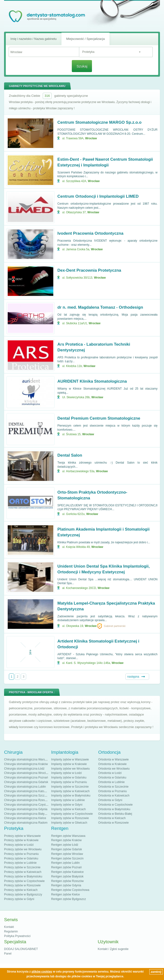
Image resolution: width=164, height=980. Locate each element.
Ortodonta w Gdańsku (112, 778)
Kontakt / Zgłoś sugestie (113, 949)
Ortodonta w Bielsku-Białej (115, 814)
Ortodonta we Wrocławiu (114, 769)
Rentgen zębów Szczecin (67, 858)
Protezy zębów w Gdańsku (21, 858)
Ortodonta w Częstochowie (115, 805)
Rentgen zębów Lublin (65, 863)
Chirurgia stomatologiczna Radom (26, 823)
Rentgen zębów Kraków (66, 840)
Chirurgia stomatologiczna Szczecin (27, 796)
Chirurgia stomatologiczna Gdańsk (26, 782)
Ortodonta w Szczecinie (113, 787)
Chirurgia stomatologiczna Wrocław (27, 773)
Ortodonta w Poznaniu (112, 791)
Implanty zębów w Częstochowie (72, 814)
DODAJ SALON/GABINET (21, 949)
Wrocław (91, 138)
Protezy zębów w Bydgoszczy (23, 894)
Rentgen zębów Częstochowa (70, 890)
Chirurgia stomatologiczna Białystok (27, 814)
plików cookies (42, 972)
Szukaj (82, 66)
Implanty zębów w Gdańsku (69, 778)
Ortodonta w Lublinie (111, 782)
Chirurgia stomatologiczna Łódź (24, 769)
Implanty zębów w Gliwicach (69, 823)
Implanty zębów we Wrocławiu (70, 769)
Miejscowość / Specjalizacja (85, 39)
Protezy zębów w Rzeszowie (22, 885)
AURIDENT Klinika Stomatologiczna (92, 381)
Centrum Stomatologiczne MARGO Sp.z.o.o (99, 122)
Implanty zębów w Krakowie (69, 764)
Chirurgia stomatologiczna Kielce (25, 818)
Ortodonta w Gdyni (110, 800)
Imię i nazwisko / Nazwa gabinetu (34, 39)
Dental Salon (70, 455)
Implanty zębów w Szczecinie (70, 787)
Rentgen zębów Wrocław (67, 854)
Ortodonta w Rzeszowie (113, 823)
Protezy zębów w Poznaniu (21, 854)
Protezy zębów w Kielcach (21, 890)
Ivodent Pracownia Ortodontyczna (90, 233)
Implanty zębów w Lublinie (68, 800)
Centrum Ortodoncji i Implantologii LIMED (98, 196)
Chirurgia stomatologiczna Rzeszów (27, 800)
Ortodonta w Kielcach (112, 818)
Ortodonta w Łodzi (110, 773)
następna (133, 677)
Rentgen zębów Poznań (66, 867)
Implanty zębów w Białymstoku (71, 796)
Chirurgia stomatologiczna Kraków (26, 764)
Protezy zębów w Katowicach (23, 872)
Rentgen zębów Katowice (67, 872)
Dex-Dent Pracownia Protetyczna (89, 270)
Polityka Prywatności (17, 936)
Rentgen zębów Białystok (67, 876)
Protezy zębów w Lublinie (20, 863)
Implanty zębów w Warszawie (70, 759)
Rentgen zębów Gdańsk (67, 849)
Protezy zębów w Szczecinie (22, 867)
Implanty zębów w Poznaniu (69, 782)
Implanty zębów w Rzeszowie (70, 818)
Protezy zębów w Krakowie (21, 840)
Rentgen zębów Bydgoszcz (69, 899)
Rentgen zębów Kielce (65, 894)
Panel (8, 954)
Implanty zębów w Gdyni (67, 805)
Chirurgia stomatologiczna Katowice (27, 791)
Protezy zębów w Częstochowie (24, 881)
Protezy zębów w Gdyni (19, 899)
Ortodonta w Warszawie (113, 759)
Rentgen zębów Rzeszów (67, 881)
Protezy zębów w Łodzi (19, 845)
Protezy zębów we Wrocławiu (23, 849)
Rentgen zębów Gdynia (66, 885)
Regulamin (11, 931)
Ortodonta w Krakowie (112, 764)
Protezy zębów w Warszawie (22, 836)
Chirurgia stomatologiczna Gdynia (26, 809)
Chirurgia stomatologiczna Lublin (25, 787)
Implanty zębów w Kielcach (68, 809)
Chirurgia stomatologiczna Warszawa (28, 759)
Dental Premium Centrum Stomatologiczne (99, 418)
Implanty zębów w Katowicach (70, 791)
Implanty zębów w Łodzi (66, 773)
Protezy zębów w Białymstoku (23, 876)
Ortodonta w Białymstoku (114, 809)
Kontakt (9, 927)
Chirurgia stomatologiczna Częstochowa (30, 805)
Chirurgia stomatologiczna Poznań (26, 778)
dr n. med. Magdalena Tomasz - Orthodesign (100, 307)
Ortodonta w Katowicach (114, 796)
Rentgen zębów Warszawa (68, 836)
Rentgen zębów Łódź (65, 845)
